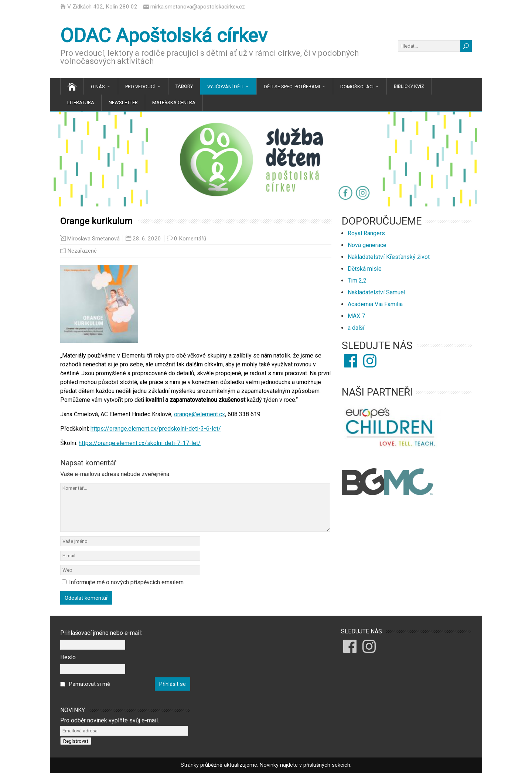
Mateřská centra (174, 102)
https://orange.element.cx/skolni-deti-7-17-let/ (140, 443)
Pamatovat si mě (90, 684)
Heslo (68, 657)
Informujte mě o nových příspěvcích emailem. (127, 582)
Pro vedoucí (140, 87)
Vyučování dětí (225, 87)
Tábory (184, 86)
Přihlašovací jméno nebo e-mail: (101, 633)
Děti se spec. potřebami (292, 87)
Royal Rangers (366, 233)
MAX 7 (356, 316)
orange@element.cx (199, 414)
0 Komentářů (190, 239)
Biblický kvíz (409, 86)
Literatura (81, 102)
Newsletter (123, 102)
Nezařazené (82, 251)
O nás (98, 87)
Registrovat (76, 741)
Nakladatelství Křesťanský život (389, 257)
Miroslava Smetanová (93, 239)
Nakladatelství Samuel (376, 292)
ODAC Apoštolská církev (164, 36)
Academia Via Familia (375, 304)
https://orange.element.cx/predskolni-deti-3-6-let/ (156, 429)
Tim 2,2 (357, 281)
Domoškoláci (357, 87)
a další (356, 328)
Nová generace (367, 245)
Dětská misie (365, 269)
